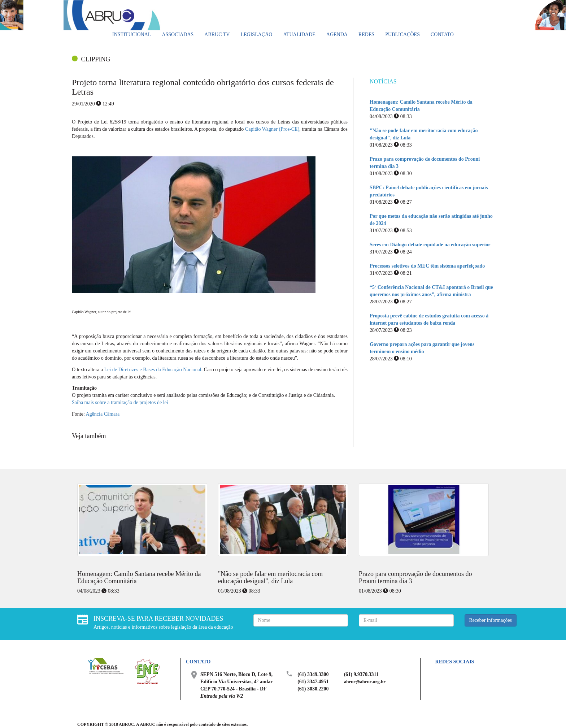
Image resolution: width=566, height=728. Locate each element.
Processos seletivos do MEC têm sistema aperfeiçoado (427, 266)
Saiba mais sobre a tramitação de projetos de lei (120, 402)
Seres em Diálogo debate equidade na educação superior (430, 245)
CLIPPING (96, 59)
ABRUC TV (217, 34)
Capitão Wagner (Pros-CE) (272, 129)
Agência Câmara (103, 414)
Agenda (337, 34)
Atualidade (299, 34)
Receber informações (491, 620)
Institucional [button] (132, 34)
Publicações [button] (402, 34)
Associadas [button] (178, 34)
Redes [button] (366, 34)
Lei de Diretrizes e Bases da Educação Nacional (153, 370)
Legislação (256, 34)
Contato (442, 34)
